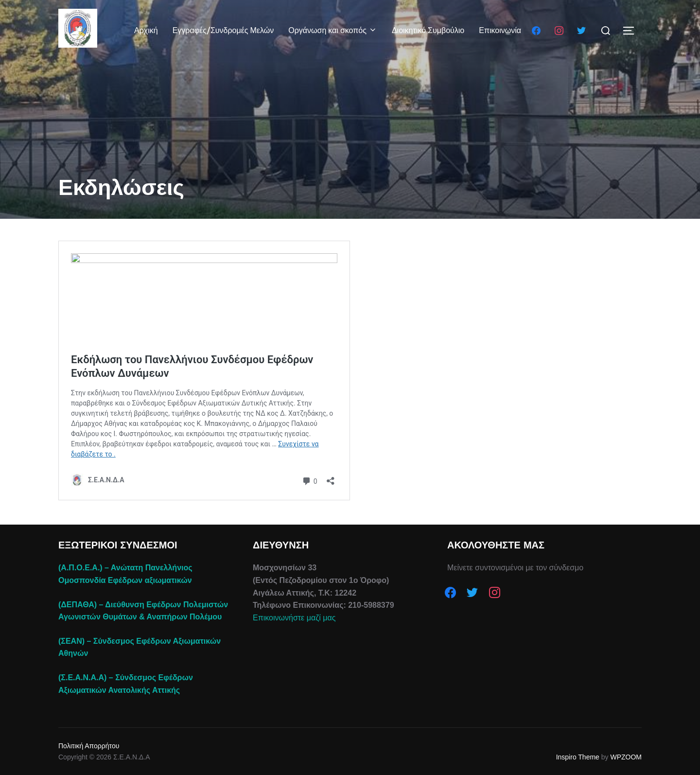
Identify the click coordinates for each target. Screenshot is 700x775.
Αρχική (146, 30)
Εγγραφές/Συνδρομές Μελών (223, 30)
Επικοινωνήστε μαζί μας (294, 618)
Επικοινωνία (500, 30)
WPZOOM (626, 757)
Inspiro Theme (578, 757)
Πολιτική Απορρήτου (89, 746)
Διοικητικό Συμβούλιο (428, 30)
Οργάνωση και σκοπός (333, 30)
